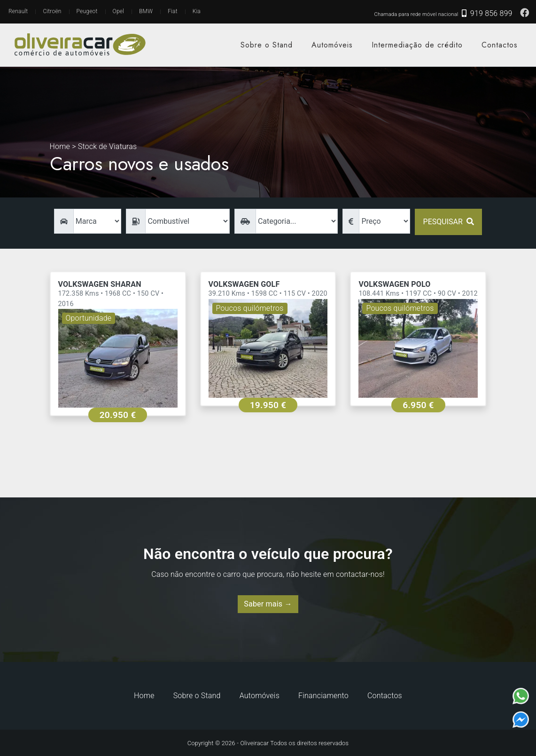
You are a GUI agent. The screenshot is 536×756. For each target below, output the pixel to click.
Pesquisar (449, 222)
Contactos (500, 45)
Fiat (173, 11)
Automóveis (332, 45)
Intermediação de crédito (417, 45)
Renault (18, 11)
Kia (197, 11)
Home (144, 696)
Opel (118, 11)
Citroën (52, 11)
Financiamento (323, 696)
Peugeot (87, 11)
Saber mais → (268, 604)
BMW (146, 11)
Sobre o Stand (267, 45)
